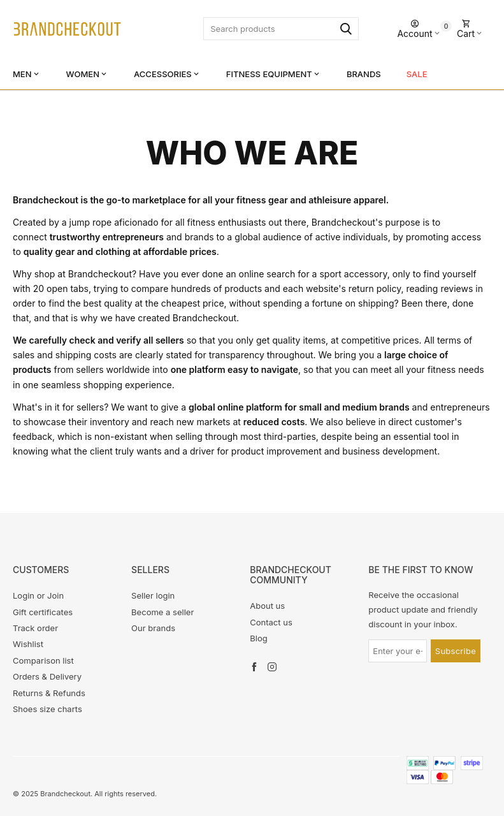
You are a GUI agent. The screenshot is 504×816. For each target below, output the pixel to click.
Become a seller (162, 612)
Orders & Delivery (47, 676)
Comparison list (43, 660)
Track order (35, 628)
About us (267, 606)
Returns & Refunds (49, 693)
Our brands (153, 628)
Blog (258, 638)
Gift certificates (43, 612)
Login (24, 595)
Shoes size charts (47, 709)
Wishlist (28, 644)
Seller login (153, 595)
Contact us (271, 622)
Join (55, 595)
